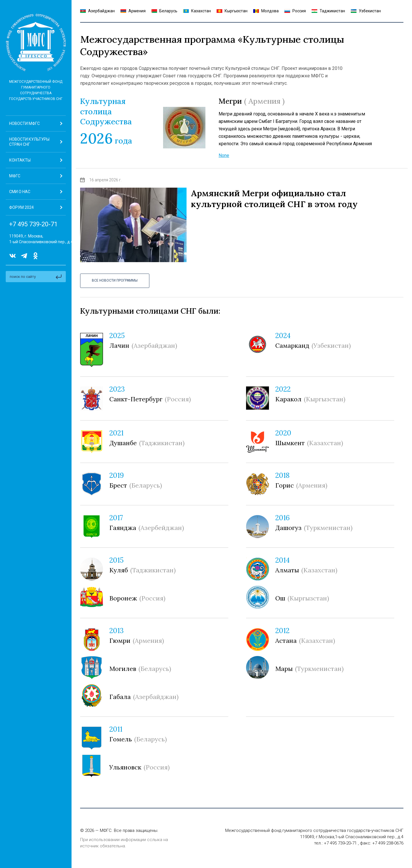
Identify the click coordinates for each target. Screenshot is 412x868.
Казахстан (197, 11)
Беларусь (164, 11)
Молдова (266, 11)
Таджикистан (328, 11)
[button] (36, 176)
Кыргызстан (232, 11)
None (224, 155)
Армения (133, 11)
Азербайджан (97, 11)
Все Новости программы (115, 280)
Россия (295, 11)
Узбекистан (366, 11)
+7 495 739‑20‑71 (33, 224)
